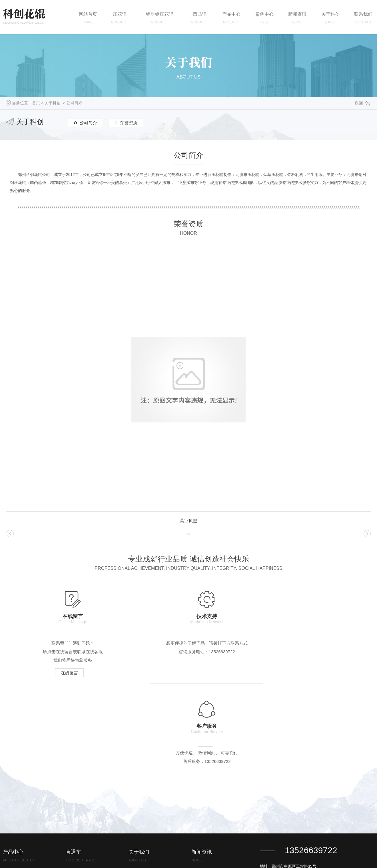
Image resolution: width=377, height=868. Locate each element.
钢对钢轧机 (13, 822)
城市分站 (243, 857)
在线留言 (65, 673)
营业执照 (188, 521)
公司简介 (74, 103)
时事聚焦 (199, 822)
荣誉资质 (129, 122)
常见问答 (199, 805)
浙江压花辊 (76, 771)
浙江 (261, 857)
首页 (36, 103)
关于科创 (53, 103)
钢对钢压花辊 (15, 788)
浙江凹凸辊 (76, 805)
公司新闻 (199, 771)
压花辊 (9, 771)
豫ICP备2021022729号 (209, 857)
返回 (362, 103)
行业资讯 (199, 788)
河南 (271, 857)
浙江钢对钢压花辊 (82, 788)
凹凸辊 (9, 805)
